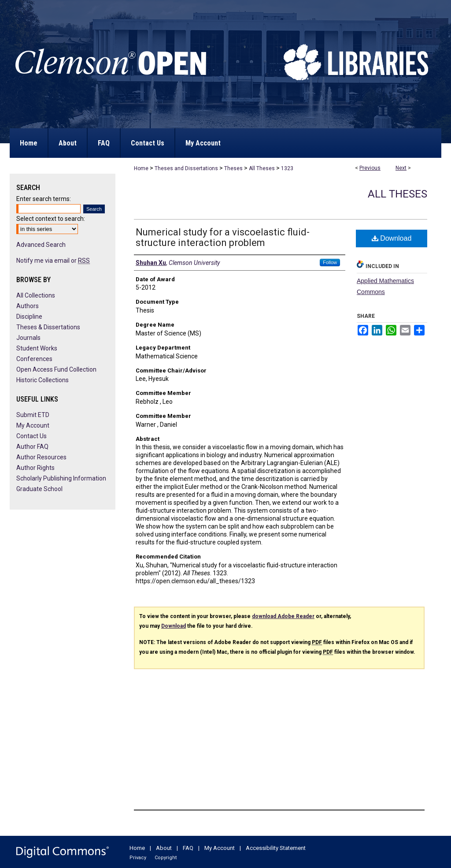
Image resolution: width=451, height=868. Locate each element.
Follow (330, 262)
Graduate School (39, 489)
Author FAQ (32, 447)
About (164, 848)
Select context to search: (51, 219)
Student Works (37, 348)
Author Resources (41, 457)
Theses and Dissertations (186, 168)
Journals (28, 338)
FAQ (188, 848)
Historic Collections (43, 380)
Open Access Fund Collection (56, 369)
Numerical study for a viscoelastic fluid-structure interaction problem (223, 237)
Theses (233, 168)
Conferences (34, 359)
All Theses (262, 168)
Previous (370, 168)
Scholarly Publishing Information (61, 478)
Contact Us (31, 436)
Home (141, 168)
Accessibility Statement (276, 848)
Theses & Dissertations (48, 327)
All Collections (36, 295)
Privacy (138, 858)
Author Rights (35, 468)
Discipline (29, 317)
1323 (287, 168)
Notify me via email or (53, 261)
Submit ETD (33, 415)
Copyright (166, 858)
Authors (28, 306)
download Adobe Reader (283, 616)
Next (401, 168)
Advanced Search (41, 245)
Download (392, 238)
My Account (33, 425)
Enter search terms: (44, 199)
